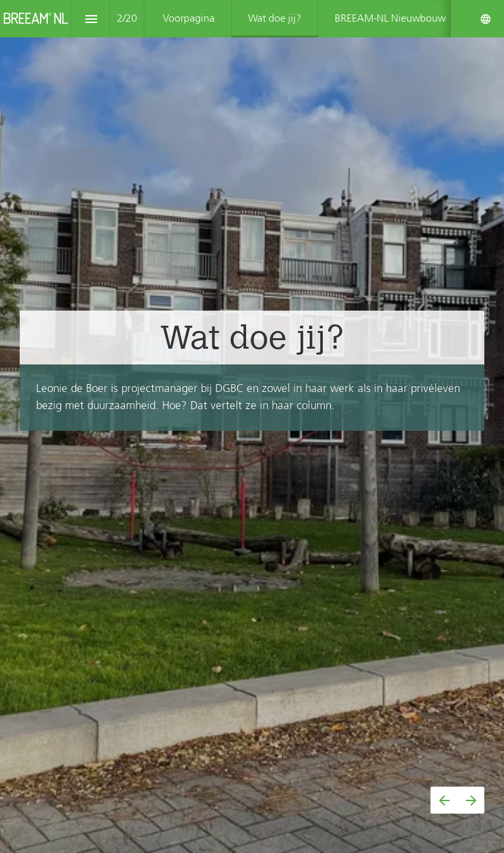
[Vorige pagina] (444, 800)
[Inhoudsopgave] (91, 19)
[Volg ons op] (486, 19)
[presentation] (252, 426)
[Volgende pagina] (471, 800)
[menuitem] (189, 19)
